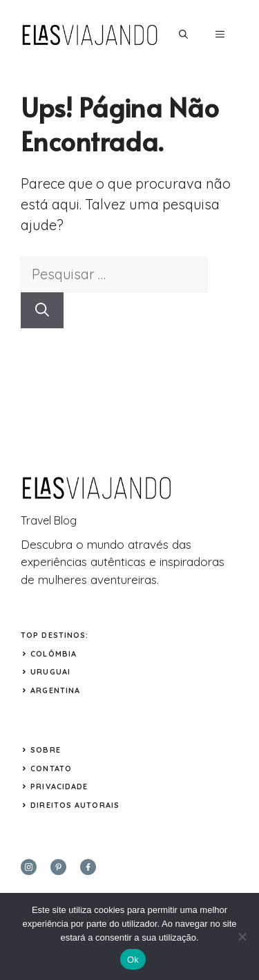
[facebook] (88, 867)
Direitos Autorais (75, 805)
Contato (51, 769)
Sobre (46, 750)
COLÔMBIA (54, 654)
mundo (106, 544)
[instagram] (29, 867)
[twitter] (58, 867)
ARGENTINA (55, 690)
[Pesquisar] (42, 310)
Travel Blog (49, 520)
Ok (133, 960)
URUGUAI (50, 672)
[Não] (242, 936)
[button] (183, 35)
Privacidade (59, 786)
